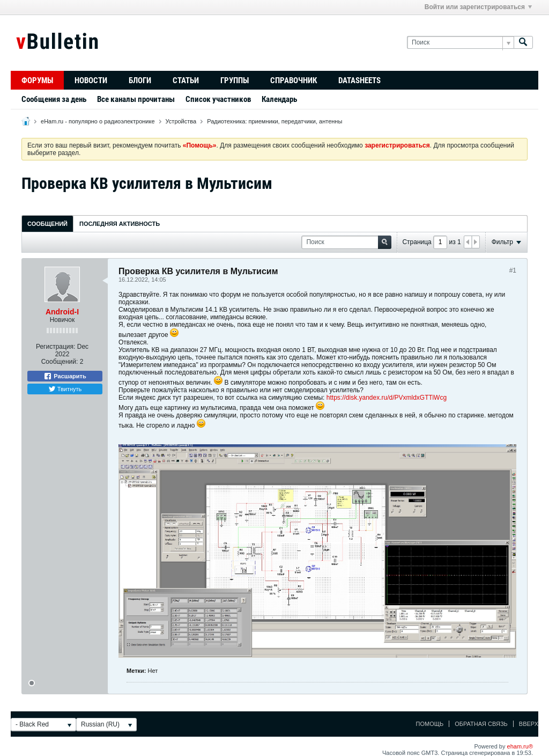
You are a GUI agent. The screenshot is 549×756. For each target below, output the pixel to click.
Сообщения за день (54, 99)
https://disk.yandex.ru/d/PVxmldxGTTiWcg (387, 398)
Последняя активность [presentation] (120, 224)
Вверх (529, 724)
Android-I (62, 312)
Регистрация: (55, 347)
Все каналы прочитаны (136, 99)
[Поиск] (460, 43)
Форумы (37, 80)
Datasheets (359, 80)
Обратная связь (481, 724)
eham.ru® (520, 746)
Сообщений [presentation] (47, 224)
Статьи (186, 80)
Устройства (181, 121)
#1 (513, 270)
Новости (91, 80)
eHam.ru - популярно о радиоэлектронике (98, 121)
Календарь (279, 99)
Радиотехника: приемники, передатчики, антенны (274, 121)
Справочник (294, 80)
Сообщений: (60, 362)
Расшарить (65, 376)
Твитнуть (65, 389)
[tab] (47, 223)
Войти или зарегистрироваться (478, 7)
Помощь (430, 724)
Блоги (140, 80)
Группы (235, 80)
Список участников (218, 99)
